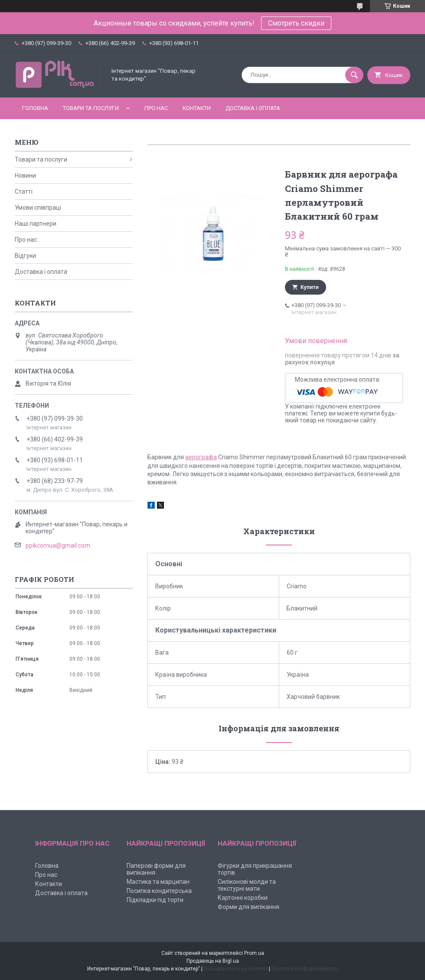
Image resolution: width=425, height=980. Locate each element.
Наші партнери (36, 224)
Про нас (156, 108)
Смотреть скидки (296, 23)
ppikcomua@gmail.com (58, 545)
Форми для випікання (248, 907)
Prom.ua (254, 953)
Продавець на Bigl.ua (213, 961)
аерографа (201, 457)
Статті (24, 191)
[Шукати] (354, 75)
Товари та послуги (91, 108)
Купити (310, 287)
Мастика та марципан (158, 882)
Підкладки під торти (155, 900)
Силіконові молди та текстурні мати (247, 885)
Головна (35, 108)
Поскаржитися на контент (236, 969)
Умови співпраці (38, 208)
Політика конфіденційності (305, 969)
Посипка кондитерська (159, 891)
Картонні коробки (243, 898)
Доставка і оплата (253, 108)
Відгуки (25, 256)
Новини (25, 175)
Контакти (197, 108)
